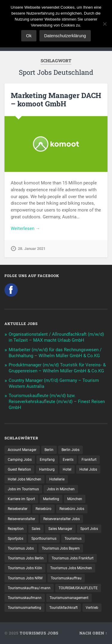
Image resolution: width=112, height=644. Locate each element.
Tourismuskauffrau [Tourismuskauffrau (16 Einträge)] (66, 578)
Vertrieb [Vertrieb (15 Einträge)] (92, 608)
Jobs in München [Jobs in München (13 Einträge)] (61, 489)
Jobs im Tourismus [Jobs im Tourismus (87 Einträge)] (23, 489)
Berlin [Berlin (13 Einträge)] (49, 450)
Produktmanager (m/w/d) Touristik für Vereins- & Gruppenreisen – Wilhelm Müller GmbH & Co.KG (57, 368)
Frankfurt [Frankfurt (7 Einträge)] (89, 460)
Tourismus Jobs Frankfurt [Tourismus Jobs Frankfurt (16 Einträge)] (73, 558)
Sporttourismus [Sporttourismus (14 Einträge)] (44, 539)
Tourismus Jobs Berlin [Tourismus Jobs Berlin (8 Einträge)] (26, 558)
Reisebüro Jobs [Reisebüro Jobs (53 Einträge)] (72, 509)
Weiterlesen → (25, 228)
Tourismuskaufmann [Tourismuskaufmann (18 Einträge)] (25, 598)
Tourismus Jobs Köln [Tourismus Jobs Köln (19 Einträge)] (25, 568)
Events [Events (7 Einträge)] (68, 460)
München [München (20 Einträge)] (75, 499)
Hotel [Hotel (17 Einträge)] (67, 469)
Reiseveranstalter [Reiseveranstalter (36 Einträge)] (22, 519)
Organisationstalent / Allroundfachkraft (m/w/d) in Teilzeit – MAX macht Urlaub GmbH (56, 337)
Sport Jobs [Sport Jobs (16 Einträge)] (89, 529)
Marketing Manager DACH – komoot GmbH (56, 100)
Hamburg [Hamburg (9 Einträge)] (47, 469)
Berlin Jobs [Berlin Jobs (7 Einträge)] (70, 450)
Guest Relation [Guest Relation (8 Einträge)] (19, 469)
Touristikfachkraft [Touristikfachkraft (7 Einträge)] (63, 608)
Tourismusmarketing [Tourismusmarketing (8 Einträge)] (24, 608)
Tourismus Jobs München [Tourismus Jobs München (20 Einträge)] (71, 568)
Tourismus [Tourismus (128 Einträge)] (73, 539)
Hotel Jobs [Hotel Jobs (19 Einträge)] (88, 469)
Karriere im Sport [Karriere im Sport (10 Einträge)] (21, 499)
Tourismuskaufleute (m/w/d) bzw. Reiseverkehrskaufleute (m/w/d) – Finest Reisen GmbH (57, 402)
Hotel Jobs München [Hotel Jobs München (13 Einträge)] (24, 479)
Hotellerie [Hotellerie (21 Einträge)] (57, 479)
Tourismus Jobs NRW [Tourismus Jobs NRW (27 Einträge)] (25, 578)
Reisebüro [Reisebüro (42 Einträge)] (43, 509)
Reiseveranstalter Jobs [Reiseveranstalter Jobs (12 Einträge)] (62, 519)
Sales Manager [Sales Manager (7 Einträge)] (60, 529)
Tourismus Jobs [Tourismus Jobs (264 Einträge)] (21, 548)
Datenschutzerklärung (65, 36)
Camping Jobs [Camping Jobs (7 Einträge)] (20, 460)
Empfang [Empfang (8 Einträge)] (47, 460)
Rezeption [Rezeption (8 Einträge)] (16, 529)
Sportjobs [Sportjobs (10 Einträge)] (16, 539)
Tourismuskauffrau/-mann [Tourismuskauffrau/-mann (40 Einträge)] (29, 588)
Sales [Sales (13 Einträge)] (36, 529)
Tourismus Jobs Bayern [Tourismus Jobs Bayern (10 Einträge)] (61, 548)
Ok (29, 36)
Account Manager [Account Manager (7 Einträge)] (22, 450)
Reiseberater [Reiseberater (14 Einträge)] (18, 509)
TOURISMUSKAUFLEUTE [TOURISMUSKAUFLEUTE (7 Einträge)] (78, 588)
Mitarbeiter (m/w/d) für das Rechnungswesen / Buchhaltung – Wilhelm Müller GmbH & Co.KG (55, 353)
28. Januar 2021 (32, 249)
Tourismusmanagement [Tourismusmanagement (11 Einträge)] (69, 598)
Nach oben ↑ (93, 633)
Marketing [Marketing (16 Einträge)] (51, 499)
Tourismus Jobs (39, 633)
